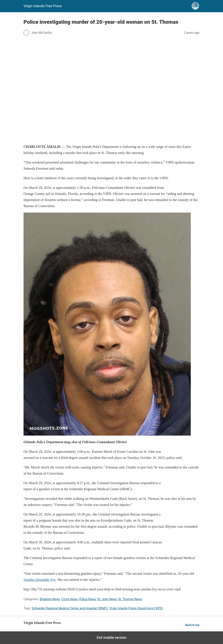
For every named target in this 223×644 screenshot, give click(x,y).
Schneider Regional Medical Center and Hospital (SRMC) (70, 608)
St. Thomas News (130, 599)
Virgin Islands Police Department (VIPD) (136, 608)
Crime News (70, 599)
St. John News (107, 599)
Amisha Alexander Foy (40, 580)
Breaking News (50, 599)
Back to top (192, 625)
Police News (87, 599)
